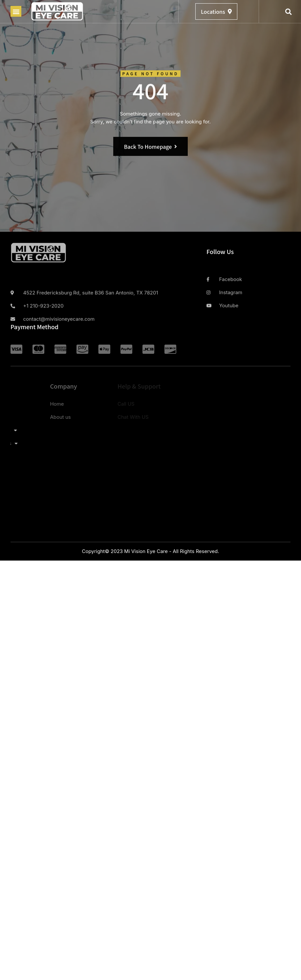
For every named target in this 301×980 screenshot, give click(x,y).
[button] (16, 11)
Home (19, 404)
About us (23, 417)
